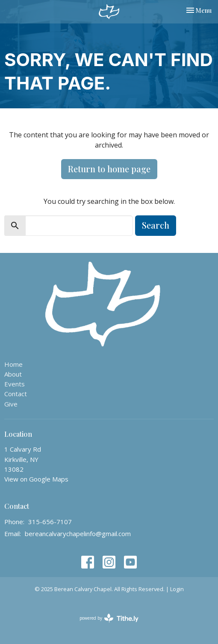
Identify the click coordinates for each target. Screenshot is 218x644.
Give (11, 404)
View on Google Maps (36, 479)
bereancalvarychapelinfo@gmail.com (78, 534)
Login (177, 589)
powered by (109, 618)
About (13, 374)
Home (13, 364)
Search (156, 225)
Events (15, 384)
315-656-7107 (50, 522)
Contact (16, 394)
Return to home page (109, 169)
